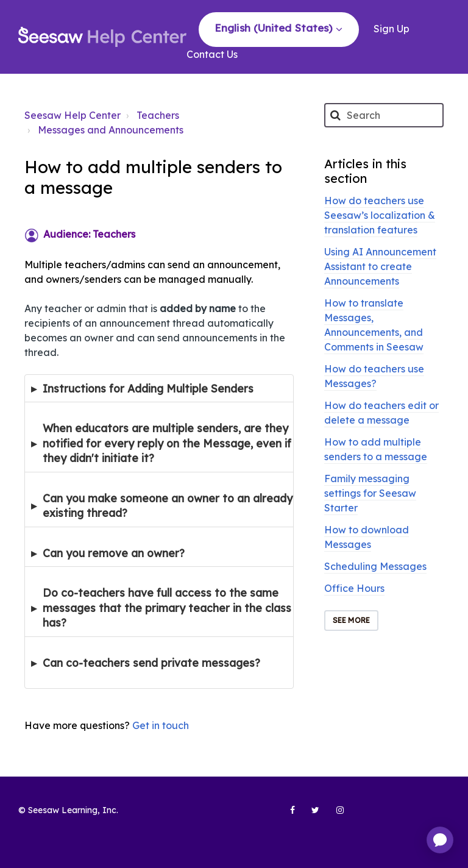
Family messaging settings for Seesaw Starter (370, 493)
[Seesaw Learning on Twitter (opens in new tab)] (310, 815)
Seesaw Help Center (73, 115)
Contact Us (212, 54)
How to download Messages (367, 537)
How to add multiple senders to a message (376, 449)
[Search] (384, 115)
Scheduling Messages (375, 566)
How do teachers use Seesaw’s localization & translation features (380, 215)
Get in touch (161, 725)
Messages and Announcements (111, 130)
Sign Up (392, 29)
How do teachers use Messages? (374, 376)
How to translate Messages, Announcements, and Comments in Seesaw (374, 325)
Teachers (158, 115)
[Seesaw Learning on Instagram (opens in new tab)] (335, 815)
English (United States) (275, 28)
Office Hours (354, 588)
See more (351, 620)
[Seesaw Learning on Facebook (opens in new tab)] (286, 815)
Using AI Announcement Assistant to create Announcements (380, 266)
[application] (440, 840)
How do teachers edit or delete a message (381, 413)
